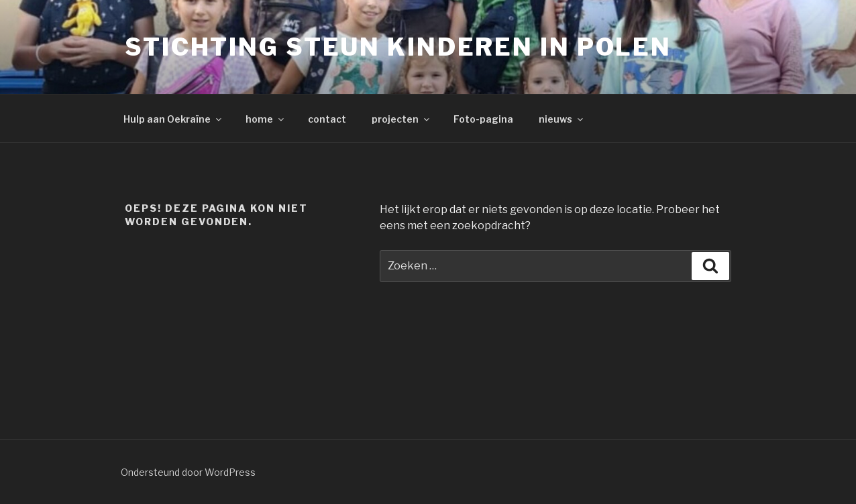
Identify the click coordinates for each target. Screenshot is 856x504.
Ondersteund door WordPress (188, 472)
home (266, 119)
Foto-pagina (483, 119)
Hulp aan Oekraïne (173, 119)
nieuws (562, 119)
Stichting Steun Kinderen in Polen (398, 47)
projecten (402, 119)
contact (327, 119)
